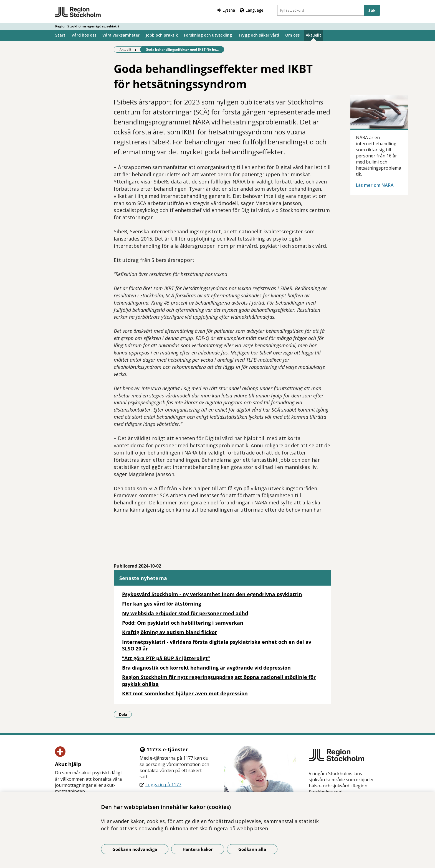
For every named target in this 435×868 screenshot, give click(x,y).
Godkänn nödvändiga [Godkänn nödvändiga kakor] (135, 849)
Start (60, 35)
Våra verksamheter (121, 35)
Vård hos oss (84, 35)
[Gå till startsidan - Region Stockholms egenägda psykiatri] (78, 12)
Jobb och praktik (162, 35)
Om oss (292, 35)
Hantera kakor (198, 849)
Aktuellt (313, 35)
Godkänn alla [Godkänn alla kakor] (252, 849)
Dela (125, 714)
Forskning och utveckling (208, 35)
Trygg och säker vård (259, 35)
